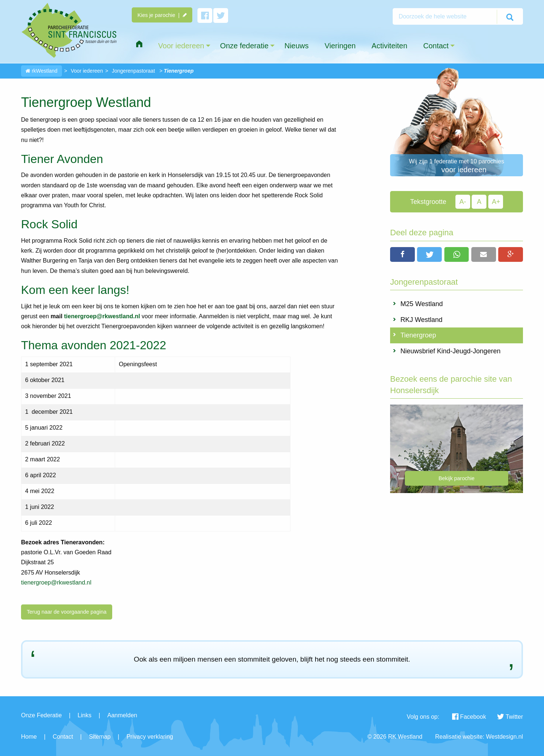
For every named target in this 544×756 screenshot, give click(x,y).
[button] (402, 254)
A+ (496, 202)
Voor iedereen (87, 71)
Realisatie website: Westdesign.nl (479, 737)
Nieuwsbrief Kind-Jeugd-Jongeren (450, 351)
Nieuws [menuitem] (297, 46)
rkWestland (42, 71)
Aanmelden (122, 715)
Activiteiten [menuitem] (390, 46)
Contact (63, 737)
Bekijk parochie (457, 478)
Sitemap (100, 737)
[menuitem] (139, 44)
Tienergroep (418, 335)
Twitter (510, 717)
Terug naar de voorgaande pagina (66, 612)
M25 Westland (422, 304)
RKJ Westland (421, 320)
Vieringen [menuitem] (340, 46)
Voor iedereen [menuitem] (181, 46)
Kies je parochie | (162, 15)
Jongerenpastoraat (133, 71)
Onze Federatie (41, 715)
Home (29, 737)
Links (84, 715)
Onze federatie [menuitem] (244, 46)
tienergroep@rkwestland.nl (56, 582)
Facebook (469, 717)
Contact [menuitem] (436, 46)
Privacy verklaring (150, 737)
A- (463, 202)
